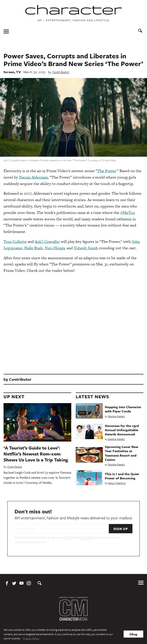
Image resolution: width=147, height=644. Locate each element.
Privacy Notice (86, 537)
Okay (133, 634)
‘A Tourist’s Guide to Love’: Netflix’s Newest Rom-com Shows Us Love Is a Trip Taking (36, 454)
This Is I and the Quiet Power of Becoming (122, 476)
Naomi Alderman (33, 177)
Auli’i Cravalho (47, 241)
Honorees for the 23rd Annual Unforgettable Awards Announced (122, 430)
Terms (68, 537)
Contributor (61, 72)
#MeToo (128, 212)
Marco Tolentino (117, 483)
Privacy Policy (31, 638)
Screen (9, 72)
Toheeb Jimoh (86, 248)
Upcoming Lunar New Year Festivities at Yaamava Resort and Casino (122, 453)
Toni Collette (15, 241)
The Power (107, 171)
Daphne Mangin (116, 416)
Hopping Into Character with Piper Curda (123, 409)
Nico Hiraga (55, 248)
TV (18, 72)
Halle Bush (34, 248)
